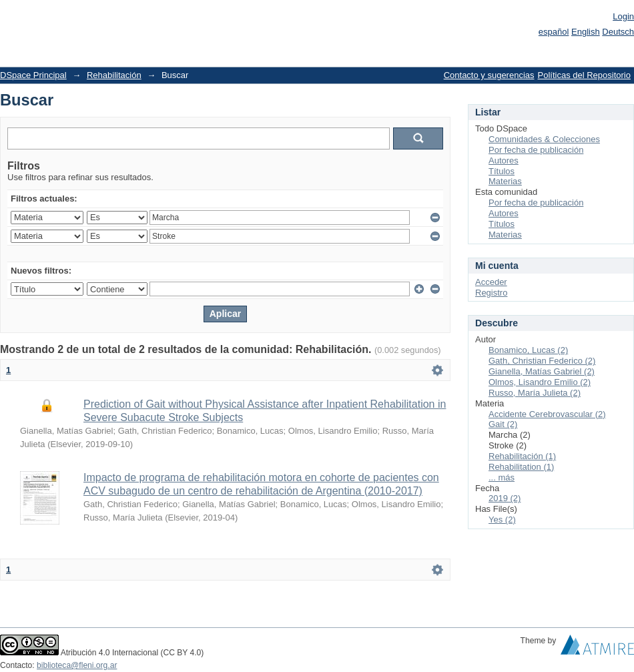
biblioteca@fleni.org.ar (77, 665)
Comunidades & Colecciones (544, 139)
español (554, 32)
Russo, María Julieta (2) (535, 393)
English (586, 32)
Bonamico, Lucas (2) (528, 350)
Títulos (502, 171)
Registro (491, 293)
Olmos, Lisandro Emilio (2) (540, 382)
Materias (505, 181)
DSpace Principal (33, 75)
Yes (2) (502, 520)
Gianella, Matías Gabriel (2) (542, 371)
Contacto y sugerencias (489, 75)
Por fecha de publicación (536, 150)
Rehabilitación (114, 75)
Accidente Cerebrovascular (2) (547, 414)
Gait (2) (503, 424)
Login (623, 16)
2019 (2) (505, 498)
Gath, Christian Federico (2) (542, 361)
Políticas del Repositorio (584, 75)
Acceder (491, 282)
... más (502, 477)
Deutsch (618, 32)
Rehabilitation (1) (521, 467)
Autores (504, 160)
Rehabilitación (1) (522, 456)
